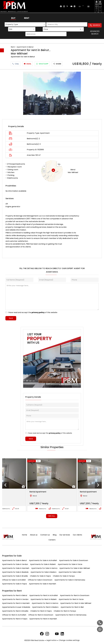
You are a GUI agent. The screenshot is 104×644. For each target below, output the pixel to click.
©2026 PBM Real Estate (34, 640)
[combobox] (25, 24)
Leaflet (60, 180)
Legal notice (51, 640)
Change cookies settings (69, 640)
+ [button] (44, 163)
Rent (27, 18)
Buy (13, 18)
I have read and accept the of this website (33, 312)
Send (11, 318)
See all (52, 516)
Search (95, 25)
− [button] (44, 166)
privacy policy (38, 312)
